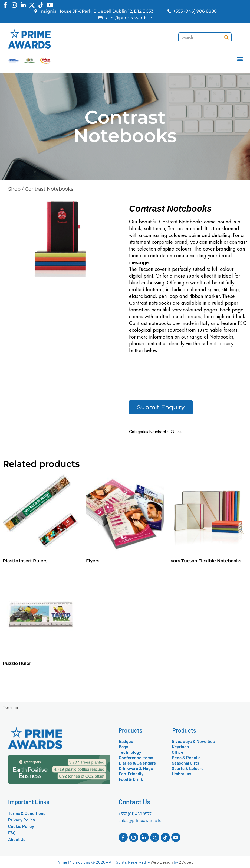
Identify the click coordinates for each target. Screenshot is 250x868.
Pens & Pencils (186, 757)
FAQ (12, 833)
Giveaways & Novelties (193, 741)
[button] (240, 59)
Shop (14, 189)
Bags (124, 747)
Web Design (162, 862)
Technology (130, 752)
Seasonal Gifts (185, 763)
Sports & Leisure (188, 768)
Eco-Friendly (131, 774)
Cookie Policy (21, 826)
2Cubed (186, 862)
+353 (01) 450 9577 (135, 814)
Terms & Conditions (27, 813)
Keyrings (180, 747)
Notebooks (159, 432)
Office (176, 432)
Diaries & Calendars (137, 763)
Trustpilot (10, 708)
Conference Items (136, 757)
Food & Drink (131, 779)
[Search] (226, 37)
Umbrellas (181, 774)
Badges (126, 741)
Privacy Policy (22, 820)
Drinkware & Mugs (136, 768)
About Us (17, 839)
